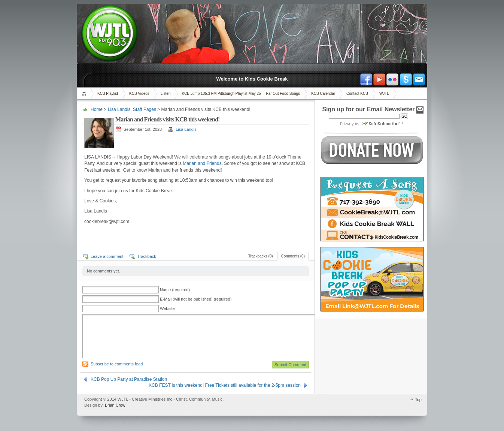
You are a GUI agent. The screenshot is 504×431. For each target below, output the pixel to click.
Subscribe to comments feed (117, 364)
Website (167, 308)
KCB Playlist (108, 94)
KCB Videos (139, 94)
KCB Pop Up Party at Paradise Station (129, 379)
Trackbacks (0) (261, 256)
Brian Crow (115, 405)
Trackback (146, 256)
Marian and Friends (202, 163)
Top (418, 400)
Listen (166, 94)
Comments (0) (293, 256)
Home (85, 94)
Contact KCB (357, 94)
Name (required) (175, 290)
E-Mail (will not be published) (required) (196, 299)
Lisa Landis (119, 109)
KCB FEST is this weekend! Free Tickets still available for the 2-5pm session (225, 385)
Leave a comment (107, 256)
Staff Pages (145, 109)
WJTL (384, 94)
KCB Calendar (323, 94)
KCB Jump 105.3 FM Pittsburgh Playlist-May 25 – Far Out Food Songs (241, 94)
